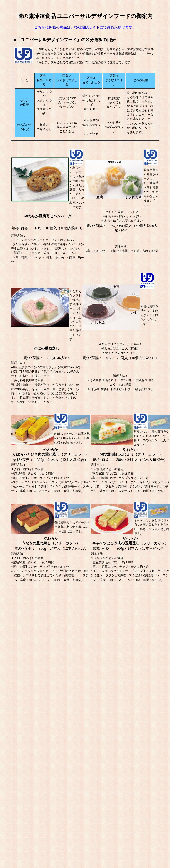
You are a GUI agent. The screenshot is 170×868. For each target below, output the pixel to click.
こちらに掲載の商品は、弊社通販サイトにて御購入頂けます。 (85, 27)
